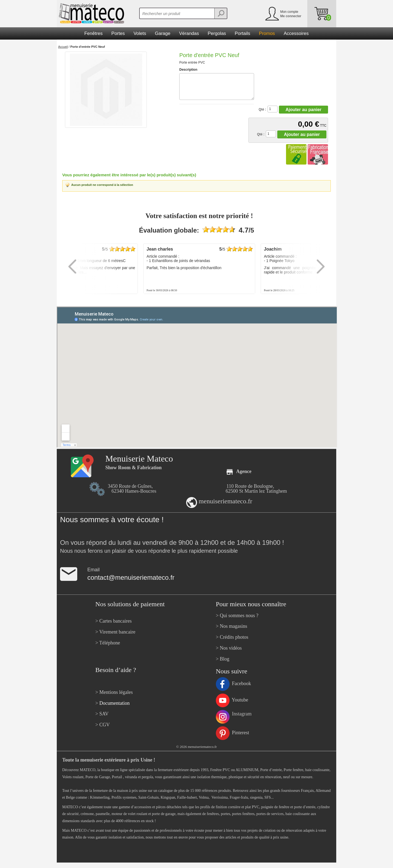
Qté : (262, 109)
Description (188, 70)
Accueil (63, 47)
